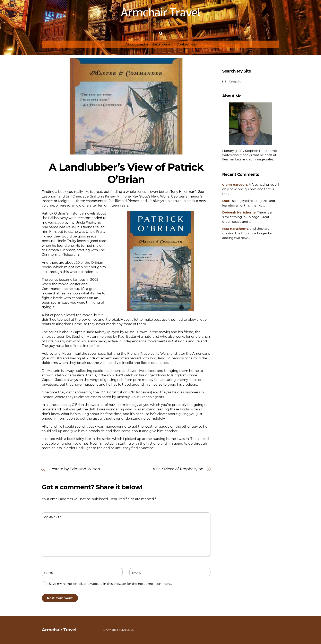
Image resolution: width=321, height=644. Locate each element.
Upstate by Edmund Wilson (74, 469)
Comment (53, 517)
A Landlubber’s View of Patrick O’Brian (126, 173)
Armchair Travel (116, 630)
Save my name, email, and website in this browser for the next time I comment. (110, 584)
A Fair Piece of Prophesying (178, 469)
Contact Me (186, 44)
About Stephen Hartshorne (148, 44)
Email (137, 573)
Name (50, 573)
